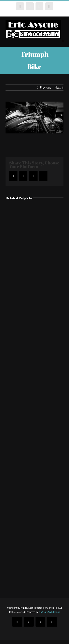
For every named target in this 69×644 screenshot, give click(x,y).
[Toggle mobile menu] (63, 41)
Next (58, 88)
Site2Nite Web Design (49, 612)
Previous (46, 88)
